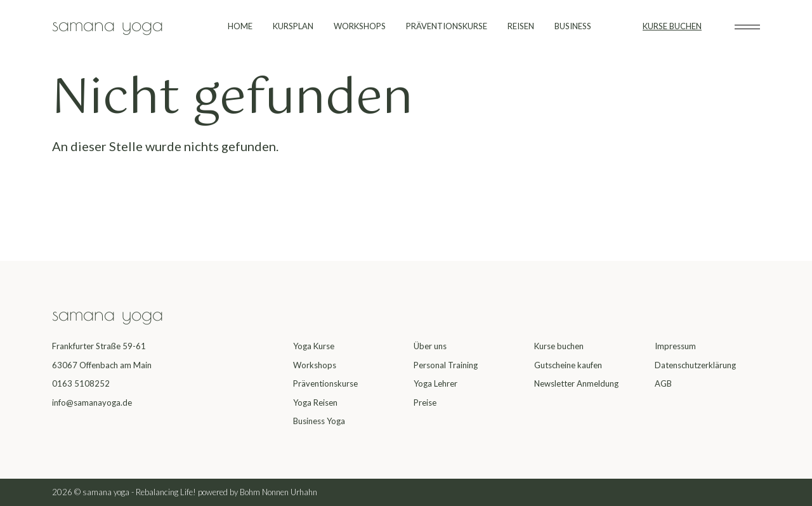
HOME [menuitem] (240, 26)
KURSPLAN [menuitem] (293, 26)
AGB (663, 383)
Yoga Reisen (315, 403)
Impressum (675, 346)
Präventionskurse (325, 383)
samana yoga (108, 24)
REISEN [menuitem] (521, 26)
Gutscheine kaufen (568, 365)
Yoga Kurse (314, 346)
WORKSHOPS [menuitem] (360, 26)
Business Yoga (319, 421)
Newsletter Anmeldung (576, 383)
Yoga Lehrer (435, 383)
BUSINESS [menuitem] (573, 26)
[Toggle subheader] (747, 27)
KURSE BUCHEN (672, 26)
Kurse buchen (559, 346)
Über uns (430, 346)
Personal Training (446, 365)
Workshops (315, 365)
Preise (425, 403)
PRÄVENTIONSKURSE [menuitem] (447, 26)
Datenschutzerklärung (695, 365)
